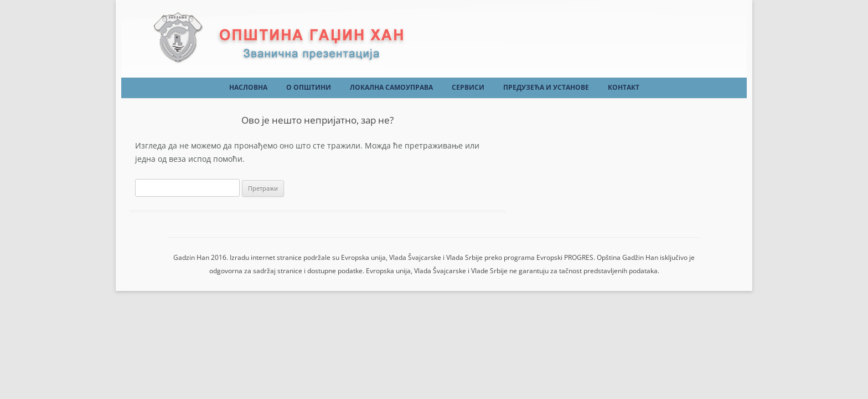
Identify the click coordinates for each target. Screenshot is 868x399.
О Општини (309, 87)
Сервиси (468, 87)
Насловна (248, 87)
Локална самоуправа (391, 87)
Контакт (624, 87)
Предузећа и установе (546, 87)
